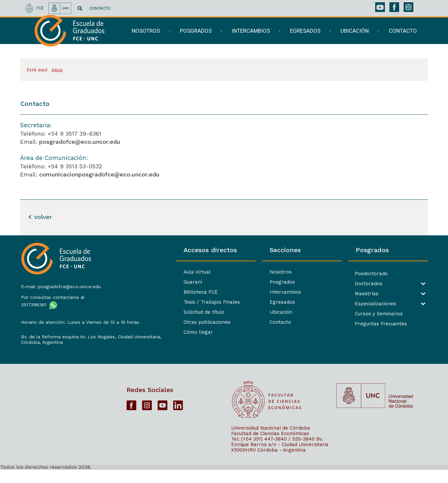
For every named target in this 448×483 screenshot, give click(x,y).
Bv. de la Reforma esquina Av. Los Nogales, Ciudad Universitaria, (68, 343)
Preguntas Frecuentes (363, 324)
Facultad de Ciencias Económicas (270, 446)
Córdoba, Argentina (41, 351)
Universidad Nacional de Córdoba (271, 441)
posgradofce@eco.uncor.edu (80, 142)
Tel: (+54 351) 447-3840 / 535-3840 (273, 452)
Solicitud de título (151, 312)
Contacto (245, 322)
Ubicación (246, 312)
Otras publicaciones (155, 322)
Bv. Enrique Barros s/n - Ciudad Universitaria (280, 455)
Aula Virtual (145, 272)
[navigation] (270, 38)
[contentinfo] (224, 359)
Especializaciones (358, 304)
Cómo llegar (146, 332)
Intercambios (250, 292)
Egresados (247, 302)
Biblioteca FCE (148, 292)
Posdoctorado (354, 274)
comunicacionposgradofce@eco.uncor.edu (99, 174)
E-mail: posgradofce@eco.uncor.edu (60, 285)
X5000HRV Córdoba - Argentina (269, 463)
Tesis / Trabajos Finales (159, 302)
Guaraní (140, 282)
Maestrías (349, 294)
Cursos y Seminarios (361, 314)
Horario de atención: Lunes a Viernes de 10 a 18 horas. (67, 323)
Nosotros (246, 272)
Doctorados (351, 284)
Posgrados (247, 282)
